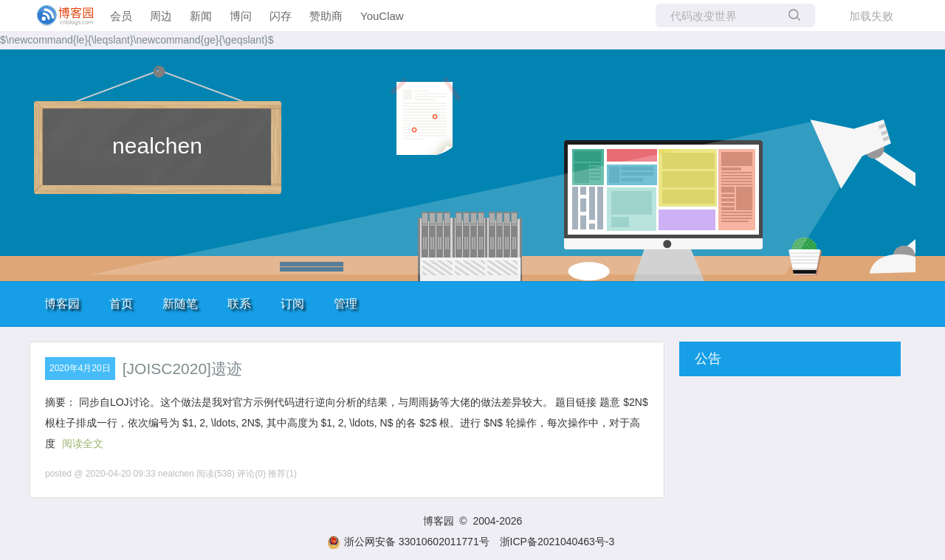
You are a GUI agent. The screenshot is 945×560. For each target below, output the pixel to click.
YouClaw (382, 16)
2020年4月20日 (80, 368)
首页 (121, 304)
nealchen (157, 146)
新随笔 (180, 304)
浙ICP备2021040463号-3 (557, 542)
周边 (161, 16)
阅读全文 (83, 443)
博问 (241, 16)
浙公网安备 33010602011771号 (408, 542)
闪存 (281, 16)
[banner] (59, 15)
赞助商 (326, 16)
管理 (346, 304)
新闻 (201, 16)
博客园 (62, 304)
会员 (121, 16)
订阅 (292, 304)
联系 (239, 304)
